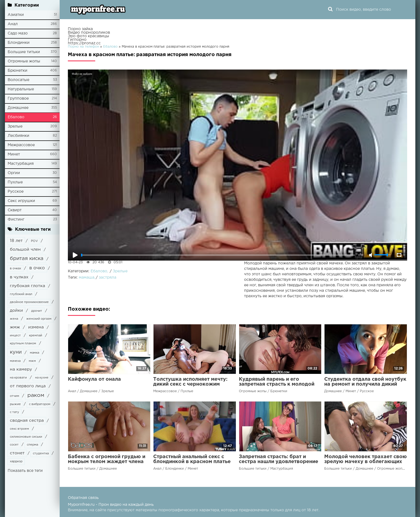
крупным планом (23, 343)
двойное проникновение (29, 302)
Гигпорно (77, 40)
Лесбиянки (18, 136)
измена (36, 327)
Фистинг (16, 219)
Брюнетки (18, 71)
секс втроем (19, 429)
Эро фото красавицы (89, 36)
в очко (37, 268)
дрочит (37, 311)
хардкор (16, 461)
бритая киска (27, 259)
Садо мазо (18, 33)
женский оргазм (39, 319)
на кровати (18, 378)
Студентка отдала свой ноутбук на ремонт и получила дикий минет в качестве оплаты (365, 384)
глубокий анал (21, 294)
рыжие (15, 404)
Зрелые (15, 126)
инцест (15, 336)
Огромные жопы (24, 61)
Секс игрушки (21, 201)
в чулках (19, 277)
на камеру (21, 369)
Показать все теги (25, 471)
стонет (17, 453)
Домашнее (18, 108)
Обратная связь (83, 498)
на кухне (42, 378)
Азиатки (16, 15)
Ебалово (16, 117)
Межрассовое (21, 145)
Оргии (14, 173)
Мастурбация (21, 164)
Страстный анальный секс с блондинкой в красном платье (192, 459)
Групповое (18, 99)
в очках (15, 268)
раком (36, 395)
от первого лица (28, 386)
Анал (13, 24)
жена (14, 319)
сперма (32, 445)
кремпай (36, 336)
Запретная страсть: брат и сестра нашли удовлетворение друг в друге (279, 462)
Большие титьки (24, 52)
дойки (16, 311)
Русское (16, 192)
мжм (32, 361)
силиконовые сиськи (26, 437)
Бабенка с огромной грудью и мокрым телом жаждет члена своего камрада (107, 462)
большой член (25, 249)
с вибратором (40, 404)
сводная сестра (27, 421)
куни (16, 352)
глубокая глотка (27, 286)
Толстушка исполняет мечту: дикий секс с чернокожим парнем (190, 384)
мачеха (15, 361)
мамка (34, 353)
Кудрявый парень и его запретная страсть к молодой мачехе (277, 384)
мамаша (87, 278)
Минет (14, 154)
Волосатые (18, 80)
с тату (15, 412)
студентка (41, 454)
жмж (15, 327)
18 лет (16, 241)
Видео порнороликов (89, 33)
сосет (14, 445)
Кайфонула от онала (94, 379)
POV (34, 241)
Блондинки (19, 43)
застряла (108, 278)
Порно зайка (80, 29)
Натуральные (21, 89)
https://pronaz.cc (84, 43)
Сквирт (15, 210)
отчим (15, 396)
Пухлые (15, 182)
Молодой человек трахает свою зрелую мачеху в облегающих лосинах (366, 462)
